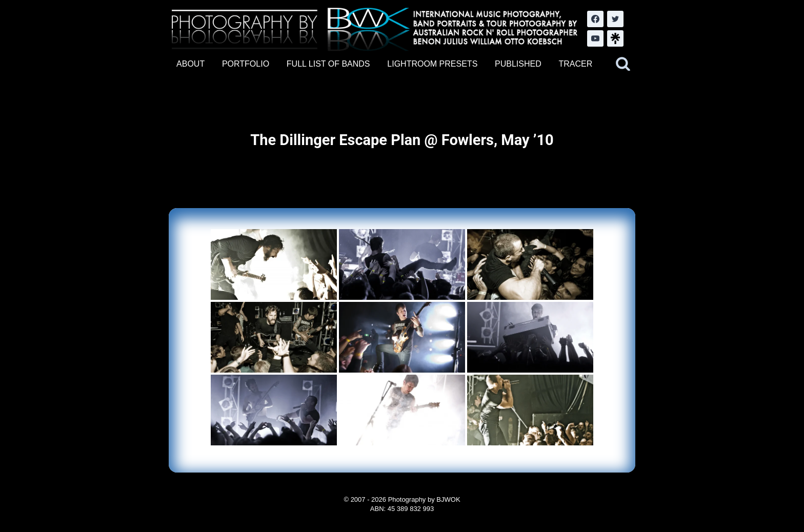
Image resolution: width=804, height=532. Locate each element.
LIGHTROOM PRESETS (432, 64)
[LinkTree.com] (615, 38)
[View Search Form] (623, 64)
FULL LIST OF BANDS (328, 64)
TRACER (575, 64)
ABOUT (190, 64)
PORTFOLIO (246, 64)
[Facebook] (595, 19)
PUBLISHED (518, 64)
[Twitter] (615, 19)
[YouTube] (595, 38)
